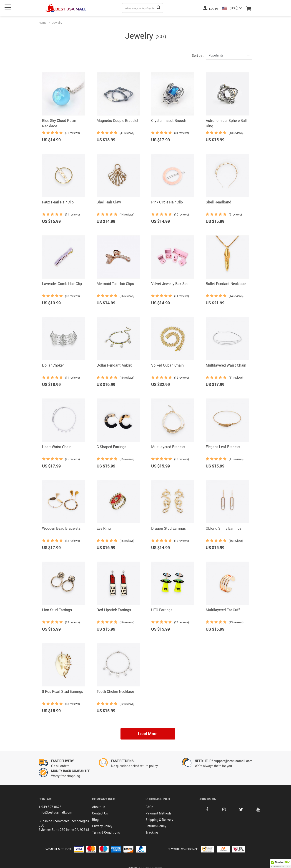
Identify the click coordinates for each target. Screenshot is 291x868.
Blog (95, 820)
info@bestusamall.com (55, 812)
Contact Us (100, 813)
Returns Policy (156, 826)
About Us (99, 807)
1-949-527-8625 (50, 807)
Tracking (152, 832)
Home (43, 23)
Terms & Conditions (106, 832)
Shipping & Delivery (159, 820)
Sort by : (198, 55)
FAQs (149, 807)
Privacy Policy (102, 826)
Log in (210, 8)
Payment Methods (158, 813)
